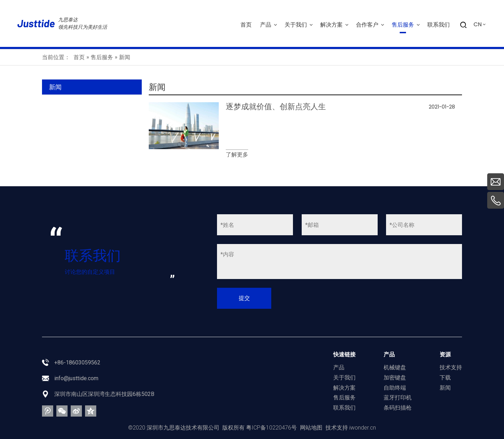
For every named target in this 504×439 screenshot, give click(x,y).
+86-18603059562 (77, 363)
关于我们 (344, 378)
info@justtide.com (76, 378)
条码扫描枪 (398, 408)
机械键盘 (395, 367)
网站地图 (311, 428)
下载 (445, 378)
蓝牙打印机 (398, 398)
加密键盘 (395, 378)
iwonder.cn (363, 428)
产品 (339, 367)
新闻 (445, 388)
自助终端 (395, 388)
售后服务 (344, 398)
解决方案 (344, 388)
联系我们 (344, 408)
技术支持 (451, 367)
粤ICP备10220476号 (271, 428)
